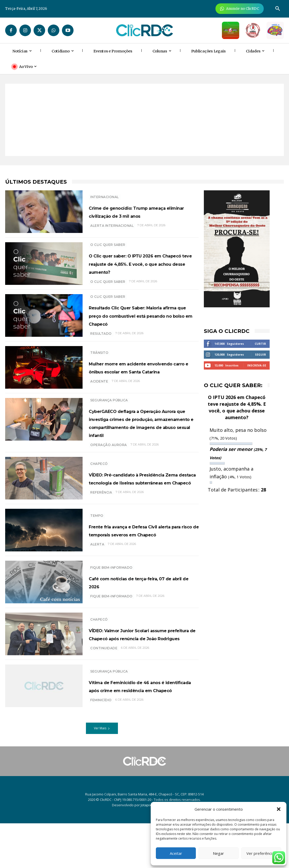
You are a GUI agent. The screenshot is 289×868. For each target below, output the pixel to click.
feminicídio (101, 749)
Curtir (260, 344)
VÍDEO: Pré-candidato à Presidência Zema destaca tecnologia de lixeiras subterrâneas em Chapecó (134, 512)
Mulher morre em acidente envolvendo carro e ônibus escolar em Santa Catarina (135, 381)
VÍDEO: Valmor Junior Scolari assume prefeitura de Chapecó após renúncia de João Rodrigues (141, 675)
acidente (99, 400)
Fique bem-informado (111, 605)
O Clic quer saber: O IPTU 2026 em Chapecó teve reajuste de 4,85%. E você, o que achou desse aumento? (140, 267)
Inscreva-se (257, 365)
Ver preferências (261, 853)
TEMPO (97, 549)
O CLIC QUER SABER (108, 289)
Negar (218, 853)
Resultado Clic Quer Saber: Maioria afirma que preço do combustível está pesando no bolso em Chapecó (139, 326)
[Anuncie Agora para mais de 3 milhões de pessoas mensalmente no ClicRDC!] (240, 9)
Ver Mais (102, 773)
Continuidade (104, 697)
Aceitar (176, 853)
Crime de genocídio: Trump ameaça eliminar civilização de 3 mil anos (143, 211)
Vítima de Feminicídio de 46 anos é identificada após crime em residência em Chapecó (141, 731)
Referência (101, 534)
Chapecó (99, 490)
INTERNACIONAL (105, 193)
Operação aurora (109, 475)
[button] (279, 809)
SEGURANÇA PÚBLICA (109, 414)
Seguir (260, 354)
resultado (101, 348)
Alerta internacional (112, 230)
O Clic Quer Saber (108, 244)
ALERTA (97, 586)
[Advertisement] (145, 120)
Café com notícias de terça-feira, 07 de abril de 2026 (136, 619)
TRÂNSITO (99, 363)
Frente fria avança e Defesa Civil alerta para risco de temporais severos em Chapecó (143, 568)
